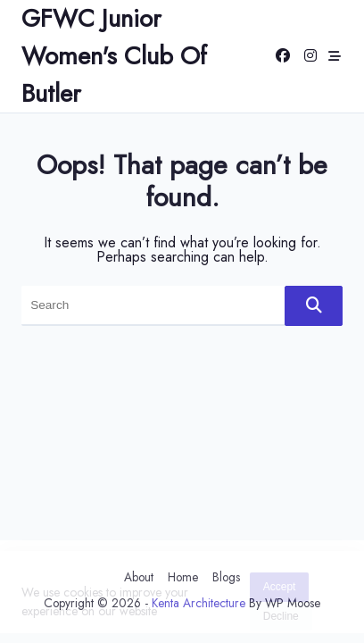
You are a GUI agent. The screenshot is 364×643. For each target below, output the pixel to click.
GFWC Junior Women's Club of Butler (114, 56)
